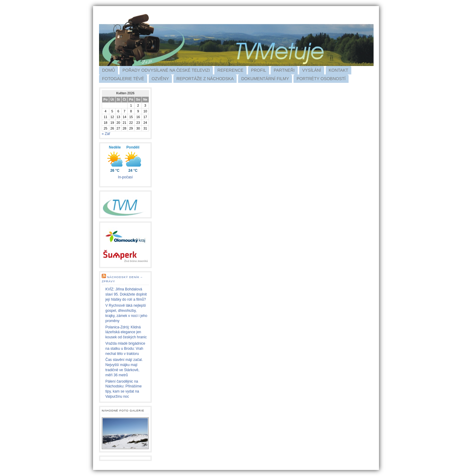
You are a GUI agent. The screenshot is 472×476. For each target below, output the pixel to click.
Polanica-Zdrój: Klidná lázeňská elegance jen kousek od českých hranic (126, 332)
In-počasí (125, 177)
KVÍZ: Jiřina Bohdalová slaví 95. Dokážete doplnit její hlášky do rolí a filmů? (126, 294)
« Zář (106, 134)
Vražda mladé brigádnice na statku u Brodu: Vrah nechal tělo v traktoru (125, 349)
